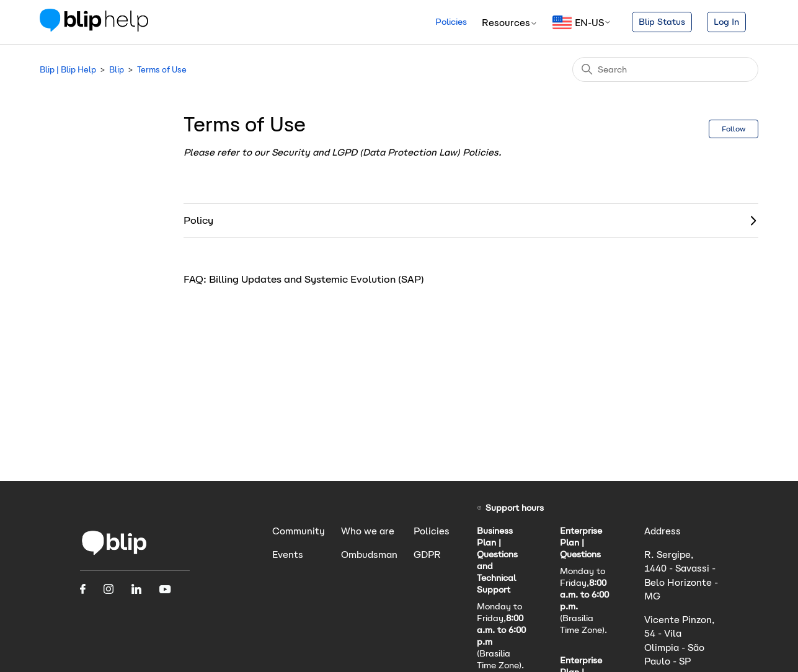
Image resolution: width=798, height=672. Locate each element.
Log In (726, 22)
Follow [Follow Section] (734, 129)
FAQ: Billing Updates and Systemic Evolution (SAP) (304, 279)
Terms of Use (162, 70)
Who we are (368, 531)
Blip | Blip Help (68, 70)
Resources (510, 23)
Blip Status (662, 22)
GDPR (427, 555)
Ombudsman (369, 555)
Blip (117, 70)
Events (288, 555)
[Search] (665, 69)
